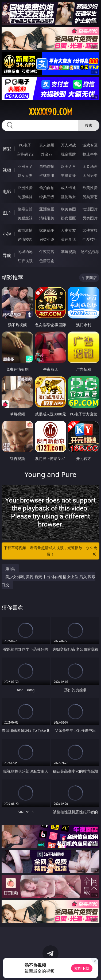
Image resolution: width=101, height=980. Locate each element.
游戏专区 (90, 145)
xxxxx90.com (50, 112)
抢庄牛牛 (90, 154)
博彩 (7, 149)
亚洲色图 (47, 209)
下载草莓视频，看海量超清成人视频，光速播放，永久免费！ (50, 551)
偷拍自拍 (47, 188)
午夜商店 (47, 252)
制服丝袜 (25, 197)
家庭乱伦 (47, 230)
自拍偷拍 (47, 166)
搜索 (89, 125)
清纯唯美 (47, 218)
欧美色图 (68, 209)
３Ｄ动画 (90, 166)
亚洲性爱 (25, 188)
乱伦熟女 (68, 197)
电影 (7, 191)
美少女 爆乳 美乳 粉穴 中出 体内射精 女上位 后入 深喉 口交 (48, 581)
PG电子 (25, 145)
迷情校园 (25, 239)
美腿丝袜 (25, 218)
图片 (7, 213)
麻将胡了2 (25, 154)
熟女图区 (68, 218)
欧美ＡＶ (68, 166)
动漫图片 (90, 209)
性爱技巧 (90, 239)
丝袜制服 (47, 175)
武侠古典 (90, 230)
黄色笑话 (68, 239)
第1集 (10, 569)
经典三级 (47, 197)
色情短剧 (47, 261)
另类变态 (90, 197)
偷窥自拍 (25, 209)
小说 (7, 234)
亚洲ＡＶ (25, 166)
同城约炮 (25, 252)
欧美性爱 (90, 188)
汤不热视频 (90, 252)
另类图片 (90, 218)
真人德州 (47, 145)
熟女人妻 (25, 175)
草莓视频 (68, 252)
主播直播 (68, 175)
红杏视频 (25, 261)
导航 (7, 255)
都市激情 (25, 230)
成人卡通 (68, 188)
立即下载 (82, 968)
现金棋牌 (68, 154)
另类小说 (47, 239)
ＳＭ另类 (90, 175)
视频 (7, 170)
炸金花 (47, 154)
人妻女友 (68, 230)
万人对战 (68, 145)
